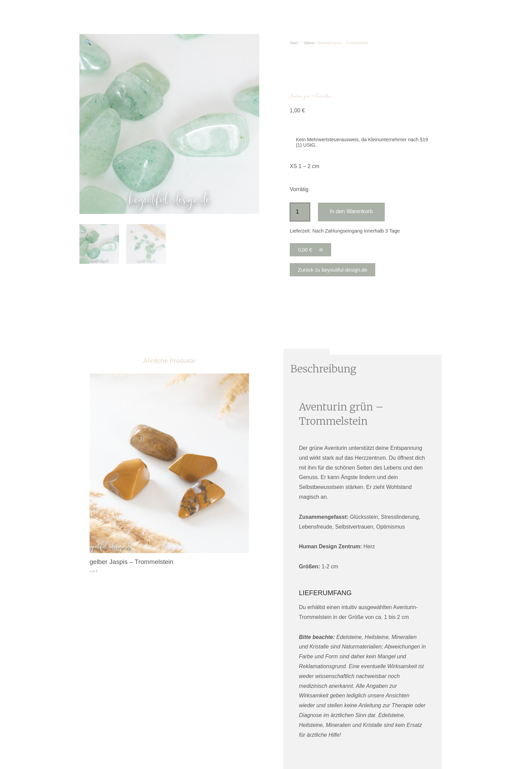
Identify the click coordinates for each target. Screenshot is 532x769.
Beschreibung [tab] (307, 352)
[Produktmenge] (300, 212)
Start (294, 43)
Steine (309, 43)
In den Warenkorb (351, 211)
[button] (88, 42)
